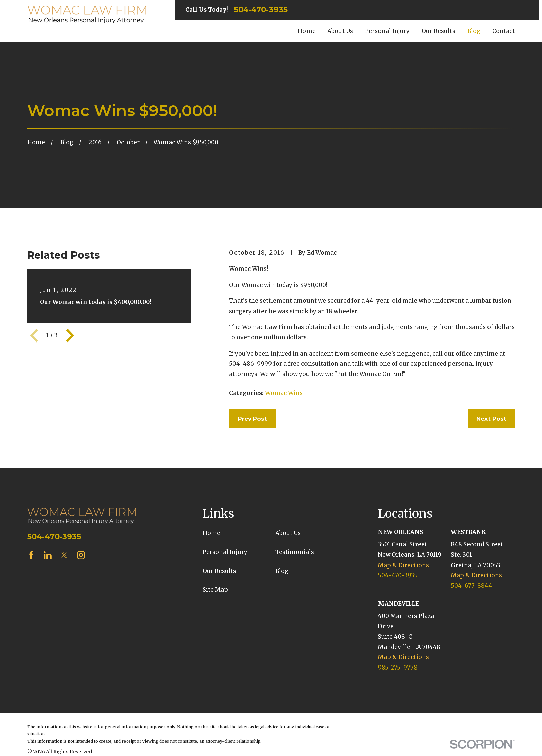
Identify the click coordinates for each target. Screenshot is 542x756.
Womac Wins (284, 393)
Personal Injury (225, 552)
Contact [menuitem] (503, 31)
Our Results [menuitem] (438, 31)
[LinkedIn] (48, 555)
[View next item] (70, 335)
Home (211, 533)
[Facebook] (31, 555)
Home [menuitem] (307, 31)
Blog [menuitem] (474, 31)
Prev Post (252, 419)
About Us (288, 533)
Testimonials (295, 552)
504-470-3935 (261, 10)
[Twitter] (64, 555)
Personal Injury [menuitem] (387, 31)
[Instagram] (81, 555)
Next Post (491, 419)
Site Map (215, 590)
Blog (282, 571)
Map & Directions (403, 565)
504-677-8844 (472, 586)
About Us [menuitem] (340, 31)
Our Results (219, 571)
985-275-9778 (398, 668)
